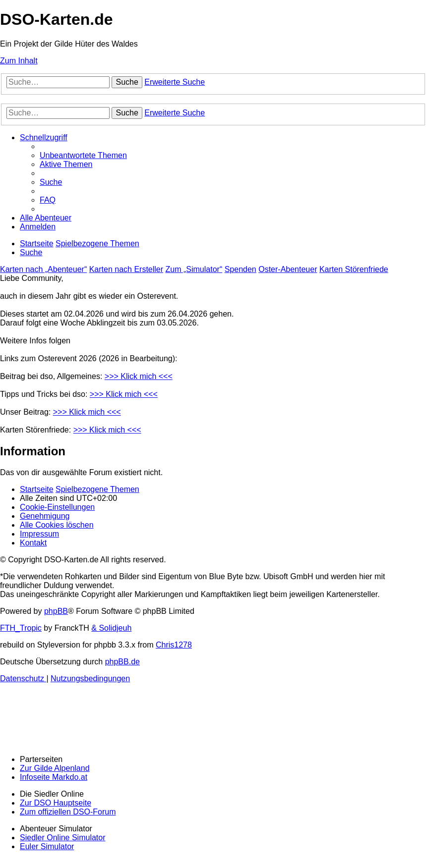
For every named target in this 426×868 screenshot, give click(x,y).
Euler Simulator (47, 846)
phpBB (56, 611)
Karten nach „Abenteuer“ (43, 269)
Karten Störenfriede (354, 269)
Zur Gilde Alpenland (55, 768)
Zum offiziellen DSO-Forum (68, 812)
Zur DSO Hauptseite (56, 803)
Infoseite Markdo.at (54, 777)
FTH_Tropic (21, 628)
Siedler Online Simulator (63, 838)
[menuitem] (83, 155)
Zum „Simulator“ (194, 269)
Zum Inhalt (19, 61)
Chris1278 (174, 645)
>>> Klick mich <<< (139, 376)
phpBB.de (122, 662)
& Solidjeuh (111, 628)
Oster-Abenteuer (288, 269)
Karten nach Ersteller (126, 269)
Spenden (241, 269)
